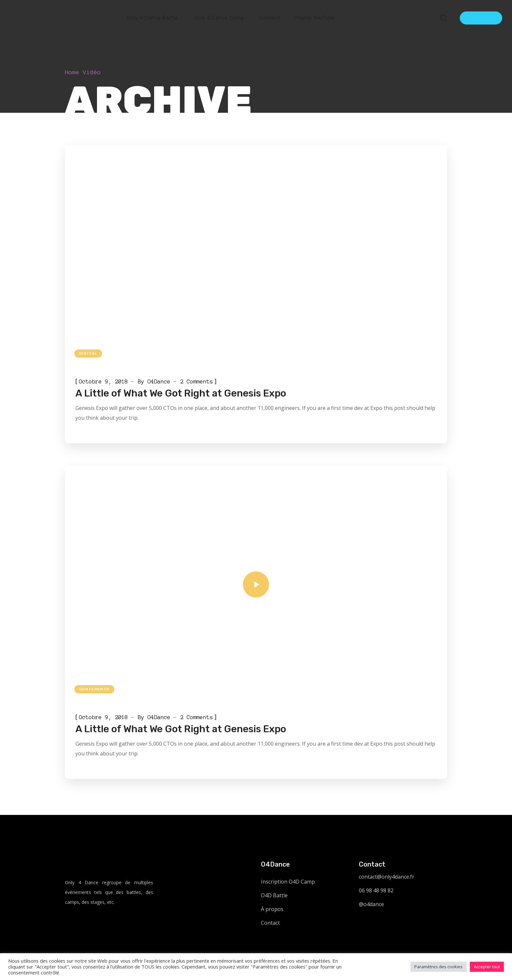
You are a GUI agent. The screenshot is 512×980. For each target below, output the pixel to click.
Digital (88, 353)
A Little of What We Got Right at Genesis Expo (181, 393)
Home (72, 72)
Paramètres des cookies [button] (439, 967)
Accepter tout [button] (487, 967)
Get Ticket (481, 18)
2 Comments (197, 381)
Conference (94, 689)
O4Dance (159, 381)
